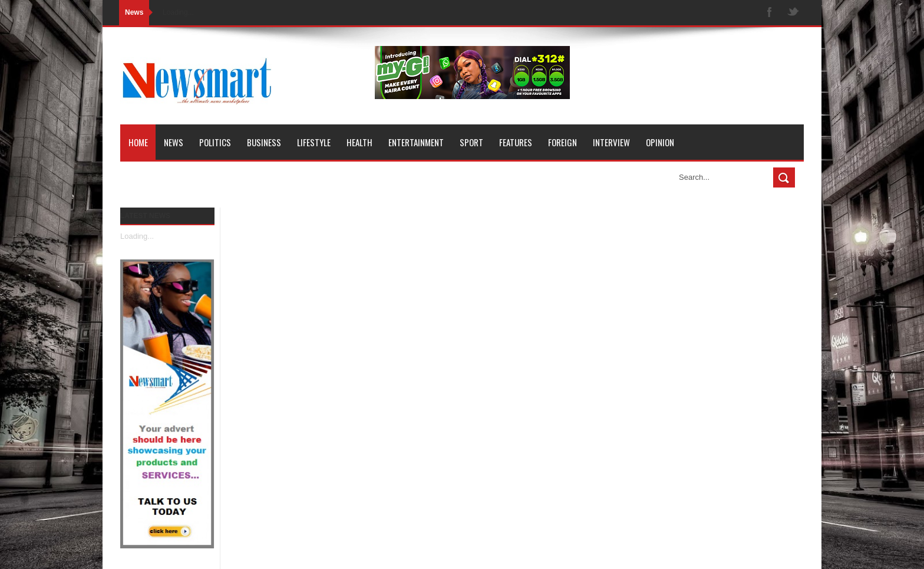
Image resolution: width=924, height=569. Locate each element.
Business (264, 142)
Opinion (660, 142)
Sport (471, 142)
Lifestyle (314, 142)
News (174, 142)
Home (138, 142)
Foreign (562, 142)
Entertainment (416, 142)
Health (359, 142)
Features (516, 142)
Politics (215, 142)
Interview (611, 142)
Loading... (137, 236)
